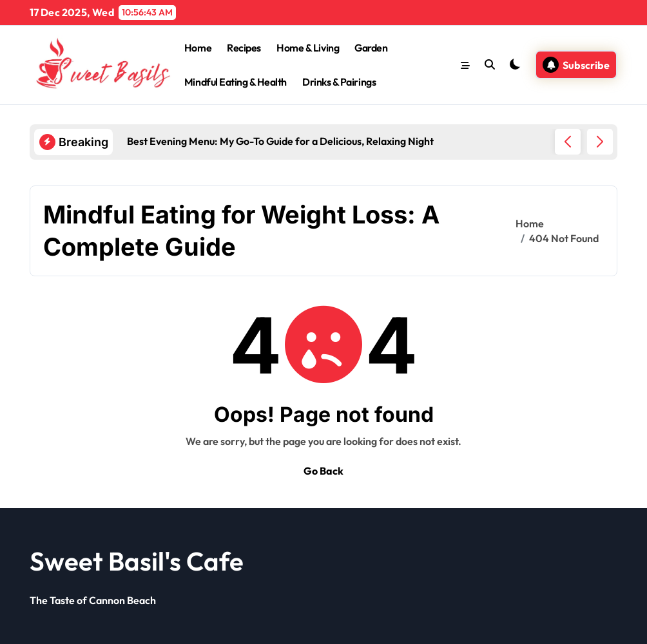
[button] (600, 142)
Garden (371, 48)
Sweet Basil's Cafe (137, 561)
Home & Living (308, 48)
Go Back (323, 471)
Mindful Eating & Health (236, 82)
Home (198, 48)
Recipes (244, 48)
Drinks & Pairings (339, 82)
